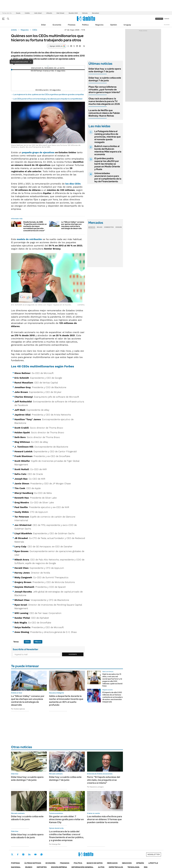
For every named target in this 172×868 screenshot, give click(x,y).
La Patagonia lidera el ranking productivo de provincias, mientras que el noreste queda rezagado (108, 137)
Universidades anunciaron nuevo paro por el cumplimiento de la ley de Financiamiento (108, 177)
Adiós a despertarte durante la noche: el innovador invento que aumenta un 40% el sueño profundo (66, 700)
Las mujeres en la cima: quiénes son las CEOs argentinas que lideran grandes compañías (49, 94)
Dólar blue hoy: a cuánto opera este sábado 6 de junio (27, 836)
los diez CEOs (73, 184)
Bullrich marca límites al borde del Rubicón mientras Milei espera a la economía (108, 150)
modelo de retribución (29, 239)
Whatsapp (42, 854)
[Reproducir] (48, 66)
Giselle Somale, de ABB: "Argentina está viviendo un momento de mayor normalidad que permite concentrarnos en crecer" (35, 226)
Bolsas (100, 227)
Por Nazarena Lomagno (95, 787)
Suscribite (73, 654)
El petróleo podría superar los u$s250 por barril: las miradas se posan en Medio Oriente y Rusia (107, 164)
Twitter (12, 854)
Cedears (119, 227)
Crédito (27, 13)
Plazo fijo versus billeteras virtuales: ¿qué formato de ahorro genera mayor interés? (104, 90)
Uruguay (127, 25)
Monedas (92, 227)
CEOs (35, 30)
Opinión (114, 25)
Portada (15, 863)
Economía (57, 25)
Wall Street (60, 13)
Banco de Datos (95, 863)
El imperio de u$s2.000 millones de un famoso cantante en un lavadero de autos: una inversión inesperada (113, 697)
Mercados (112, 863)
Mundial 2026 (73, 13)
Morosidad (95, 13)
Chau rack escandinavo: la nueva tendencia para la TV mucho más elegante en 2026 (104, 101)
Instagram (23, 854)
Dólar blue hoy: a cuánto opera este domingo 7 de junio (105, 70)
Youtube (35, 855)
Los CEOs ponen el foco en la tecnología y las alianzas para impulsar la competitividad (48, 99)
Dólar (44, 25)
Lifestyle (153, 863)
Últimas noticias (33, 863)
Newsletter (167, 25)
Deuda (18, 13)
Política (85, 25)
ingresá (167, 19)
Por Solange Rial (55, 844)
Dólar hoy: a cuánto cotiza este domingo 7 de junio (105, 79)
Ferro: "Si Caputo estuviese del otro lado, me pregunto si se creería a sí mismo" (104, 780)
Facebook (18, 854)
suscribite (159, 19)
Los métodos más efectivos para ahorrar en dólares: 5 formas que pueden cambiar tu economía (104, 819)
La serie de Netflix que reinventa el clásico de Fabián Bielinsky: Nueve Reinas (104, 113)
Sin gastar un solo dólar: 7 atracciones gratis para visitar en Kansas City (66, 819)
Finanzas (72, 25)
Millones (38, 642)
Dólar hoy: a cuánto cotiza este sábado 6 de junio (27, 818)
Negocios (99, 25)
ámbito (14, 30)
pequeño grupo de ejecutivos (38, 152)
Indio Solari (38, 13)
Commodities (109, 227)
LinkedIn (29, 854)
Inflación (49, 13)
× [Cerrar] (31, 62)
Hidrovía (85, 13)
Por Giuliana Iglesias (18, 709)
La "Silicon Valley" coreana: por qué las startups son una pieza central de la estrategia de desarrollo (73, 225)
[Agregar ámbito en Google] (57, 46)
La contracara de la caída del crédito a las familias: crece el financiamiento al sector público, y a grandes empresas (66, 836)
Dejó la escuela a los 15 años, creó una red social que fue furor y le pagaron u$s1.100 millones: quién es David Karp (112, 680)
